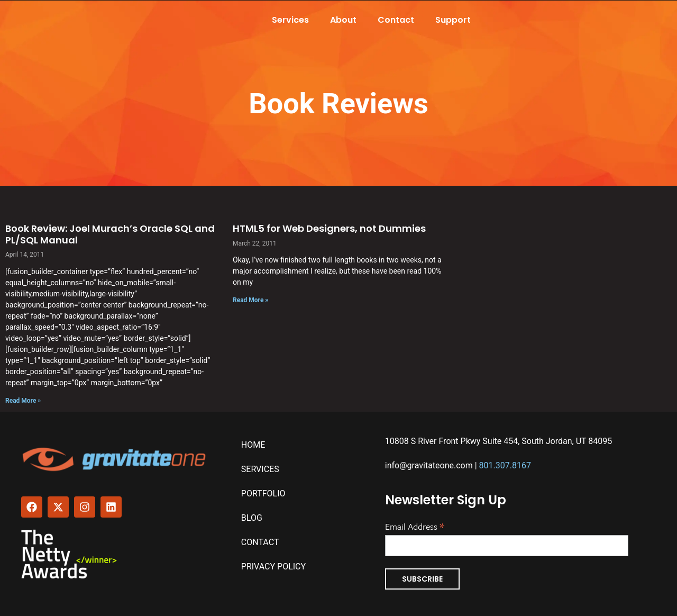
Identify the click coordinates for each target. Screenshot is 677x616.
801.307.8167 (505, 465)
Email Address (415, 526)
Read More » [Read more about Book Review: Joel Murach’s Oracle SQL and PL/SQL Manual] (23, 401)
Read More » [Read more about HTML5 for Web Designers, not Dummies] (250, 300)
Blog (252, 518)
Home (253, 445)
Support (453, 20)
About (343, 20)
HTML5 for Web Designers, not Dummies (329, 228)
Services (290, 20)
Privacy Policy (273, 567)
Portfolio (263, 493)
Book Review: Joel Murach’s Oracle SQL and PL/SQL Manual (110, 234)
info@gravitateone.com (429, 465)
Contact (396, 20)
